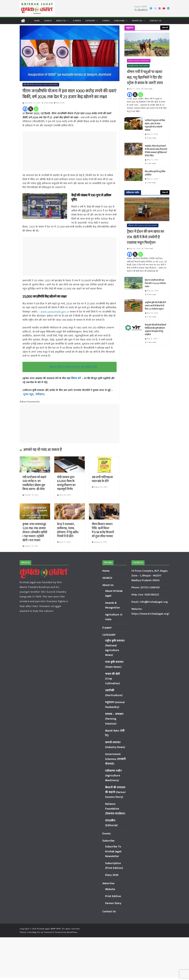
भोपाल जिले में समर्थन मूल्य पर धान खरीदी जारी (73, 367)
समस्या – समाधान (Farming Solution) (114, 718)
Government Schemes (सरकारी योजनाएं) (115, 759)
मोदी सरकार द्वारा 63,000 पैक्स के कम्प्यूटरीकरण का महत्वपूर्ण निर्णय (66, 483)
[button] (67, 21)
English (138, 7)
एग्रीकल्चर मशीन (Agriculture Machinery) (143, 225)
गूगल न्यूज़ (28, 394)
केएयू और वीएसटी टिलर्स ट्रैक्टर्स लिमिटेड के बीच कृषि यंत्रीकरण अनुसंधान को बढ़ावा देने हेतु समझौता (155, 330)
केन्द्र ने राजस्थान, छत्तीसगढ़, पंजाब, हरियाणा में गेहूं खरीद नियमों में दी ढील (68, 530)
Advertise (137, 21)
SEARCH (48, 21)
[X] (31, 109)
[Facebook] (25, 109)
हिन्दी (145, 7)
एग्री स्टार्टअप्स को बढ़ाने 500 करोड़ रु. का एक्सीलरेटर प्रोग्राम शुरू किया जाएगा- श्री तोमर (34, 483)
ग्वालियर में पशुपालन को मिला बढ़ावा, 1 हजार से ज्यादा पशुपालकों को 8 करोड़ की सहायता (155, 125)
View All (165, 27)
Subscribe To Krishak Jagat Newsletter (113, 851)
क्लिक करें (76, 378)
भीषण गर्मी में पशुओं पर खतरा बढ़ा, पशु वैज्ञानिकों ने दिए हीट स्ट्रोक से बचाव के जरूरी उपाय (145, 78)
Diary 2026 (112, 875)
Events (106, 21)
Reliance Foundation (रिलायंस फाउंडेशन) (115, 808)
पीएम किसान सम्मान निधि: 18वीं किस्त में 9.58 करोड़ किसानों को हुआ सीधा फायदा (103, 530)
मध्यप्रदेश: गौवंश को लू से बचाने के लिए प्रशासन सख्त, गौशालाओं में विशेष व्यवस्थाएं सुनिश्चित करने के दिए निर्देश (156, 151)
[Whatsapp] (36, 109)
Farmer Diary (113, 903)
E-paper (77, 21)
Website (110, 889)
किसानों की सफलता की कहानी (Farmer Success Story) (115, 792)
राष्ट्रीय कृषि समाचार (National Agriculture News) (41, 85)
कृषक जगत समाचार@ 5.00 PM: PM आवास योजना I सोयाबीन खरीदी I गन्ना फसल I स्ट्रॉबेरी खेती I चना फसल (35, 532)
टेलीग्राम (39, 394)
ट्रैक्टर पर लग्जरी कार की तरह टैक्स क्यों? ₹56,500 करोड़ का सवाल (155, 283)
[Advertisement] (70, 151)
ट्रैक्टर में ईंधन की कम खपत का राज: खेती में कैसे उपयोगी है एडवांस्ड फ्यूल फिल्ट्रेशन (145, 237)
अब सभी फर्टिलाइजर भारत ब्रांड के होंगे (102, 479)
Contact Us (156, 21)
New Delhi (61, 103)
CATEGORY (90, 21)
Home (37, 21)
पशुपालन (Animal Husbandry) (139, 61)
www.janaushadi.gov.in (54, 312)
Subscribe (119, 21)
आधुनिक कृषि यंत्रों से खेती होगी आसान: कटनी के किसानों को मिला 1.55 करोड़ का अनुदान (155, 306)
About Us (61, 21)
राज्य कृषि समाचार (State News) (138, 66)
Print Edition (113, 896)
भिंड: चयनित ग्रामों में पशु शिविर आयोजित (155, 173)
